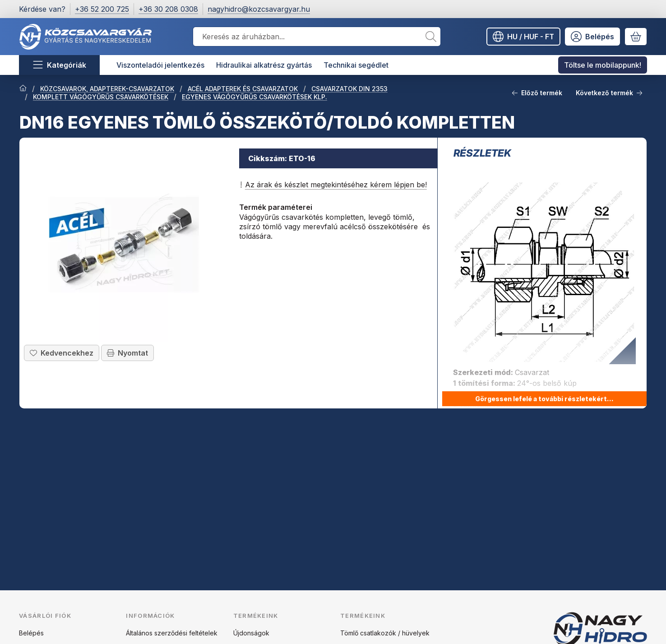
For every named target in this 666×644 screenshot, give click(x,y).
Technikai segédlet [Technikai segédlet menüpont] (356, 65)
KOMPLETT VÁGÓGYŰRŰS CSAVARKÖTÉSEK (101, 97)
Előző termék (537, 93)
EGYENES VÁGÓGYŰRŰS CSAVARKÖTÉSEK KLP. (254, 97)
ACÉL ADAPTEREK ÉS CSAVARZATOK (243, 89)
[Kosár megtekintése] (636, 37)
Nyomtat (127, 353)
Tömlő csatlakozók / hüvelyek (385, 633)
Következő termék (609, 93)
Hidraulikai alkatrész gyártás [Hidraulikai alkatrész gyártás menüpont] (264, 65)
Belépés (31, 633)
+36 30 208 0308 (168, 9)
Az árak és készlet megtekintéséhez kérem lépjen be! (333, 185)
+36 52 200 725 (102, 9)
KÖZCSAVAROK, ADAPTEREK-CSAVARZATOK (107, 89)
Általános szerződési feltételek (172, 633)
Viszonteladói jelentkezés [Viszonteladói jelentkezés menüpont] (160, 65)
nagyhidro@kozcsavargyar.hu (259, 9)
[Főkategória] (23, 89)
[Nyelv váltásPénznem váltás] (523, 37)
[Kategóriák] (59, 65)
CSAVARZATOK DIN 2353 (349, 89)
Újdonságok (251, 633)
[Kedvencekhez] (62, 353)
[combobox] (317, 37)
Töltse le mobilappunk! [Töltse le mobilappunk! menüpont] (603, 65)
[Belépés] (592, 37)
